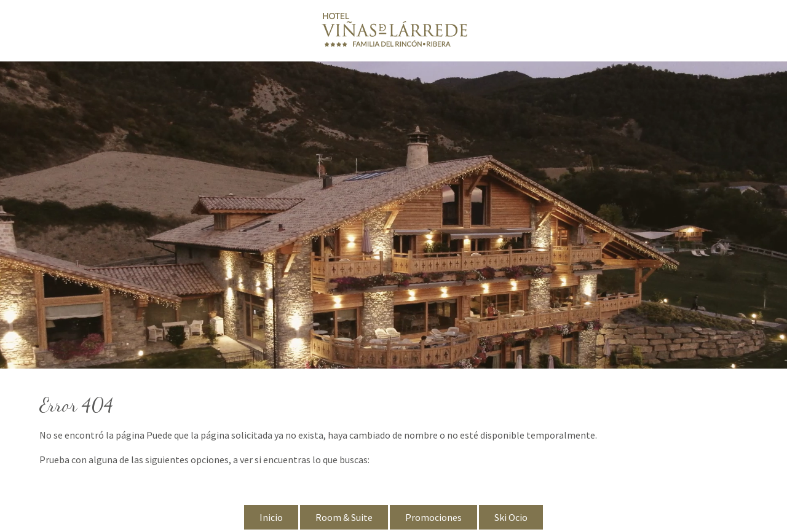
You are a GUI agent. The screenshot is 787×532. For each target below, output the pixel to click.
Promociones (433, 517)
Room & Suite (344, 517)
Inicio (271, 517)
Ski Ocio (511, 517)
